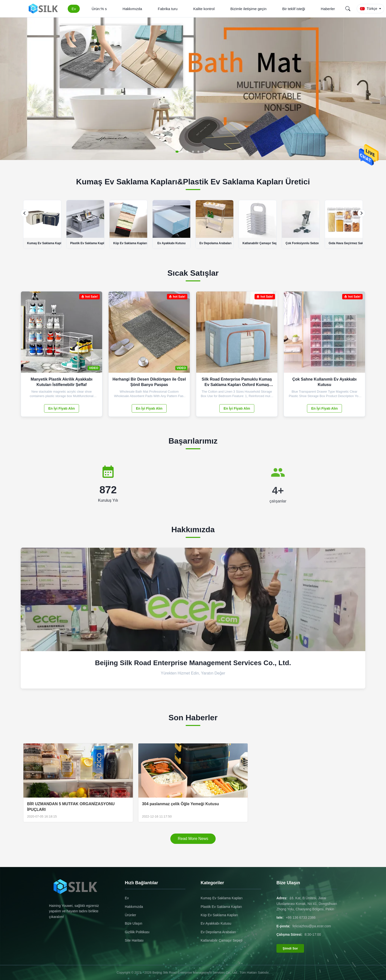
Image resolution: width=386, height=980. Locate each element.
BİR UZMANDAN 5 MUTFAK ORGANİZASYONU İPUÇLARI (71, 807)
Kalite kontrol (204, 9)
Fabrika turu (168, 9)
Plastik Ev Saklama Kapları (221, 907)
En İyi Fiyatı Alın (62, 408)
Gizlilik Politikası (137, 932)
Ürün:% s (99, 9)
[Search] (348, 9)
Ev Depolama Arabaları (218, 932)
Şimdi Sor (290, 948)
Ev (74, 9)
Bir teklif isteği (294, 9)
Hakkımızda (132, 9)
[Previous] (25, 213)
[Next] (361, 213)
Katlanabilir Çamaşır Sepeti (222, 940)
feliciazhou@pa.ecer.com (312, 926)
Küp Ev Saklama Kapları (219, 915)
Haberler (328, 9)
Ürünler (130, 915)
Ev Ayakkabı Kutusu (216, 923)
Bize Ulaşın (134, 923)
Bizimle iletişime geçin (249, 9)
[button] (179, 152)
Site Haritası (134, 940)
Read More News (193, 839)
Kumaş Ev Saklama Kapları (222, 898)
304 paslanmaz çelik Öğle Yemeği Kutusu (181, 804)
